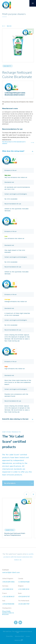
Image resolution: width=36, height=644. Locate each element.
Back (9, 26)
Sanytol (10, 530)
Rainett (8, 66)
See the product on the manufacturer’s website (14, 143)
